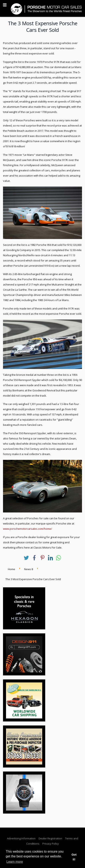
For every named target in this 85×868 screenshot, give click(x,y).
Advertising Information (21, 838)
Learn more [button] (15, 862)
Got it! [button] (74, 857)
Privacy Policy (51, 844)
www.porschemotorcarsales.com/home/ (28, 529)
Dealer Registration (50, 838)
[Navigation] (5, 5)
